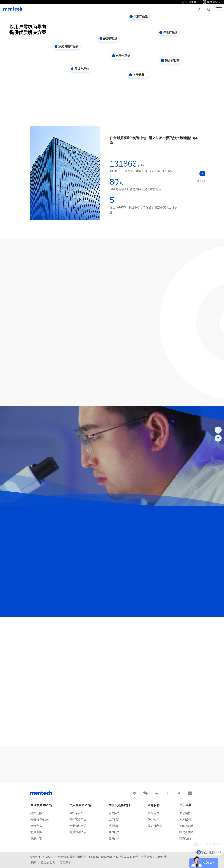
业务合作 (154, 805)
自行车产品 (76, 813)
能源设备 (36, 832)
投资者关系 (186, 832)
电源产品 (36, 826)
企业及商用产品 (41, 805)
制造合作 (153, 813)
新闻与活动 (186, 826)
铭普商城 (189, 2)
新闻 (33, 863)
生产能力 (114, 820)
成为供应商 (155, 826)
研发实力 (114, 813)
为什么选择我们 (119, 805)
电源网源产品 (78, 832)
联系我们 (185, 839)
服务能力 (114, 839)
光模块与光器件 (40, 820)
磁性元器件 (38, 813)
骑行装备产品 (78, 820)
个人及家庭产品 (80, 805)
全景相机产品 (78, 826)
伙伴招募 (153, 820)
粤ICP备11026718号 (126, 857)
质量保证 (114, 826)
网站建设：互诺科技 (154, 857)
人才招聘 (185, 820)
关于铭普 (185, 805)
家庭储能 (36, 839)
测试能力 (114, 832)
